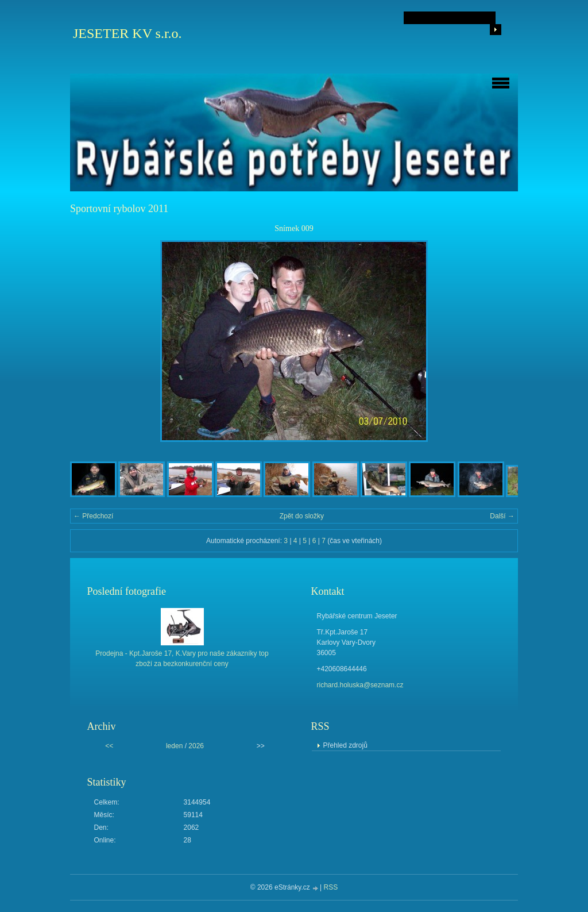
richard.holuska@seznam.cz (360, 685)
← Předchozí (93, 516)
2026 (196, 746)
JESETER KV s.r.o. (127, 33)
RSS (331, 887)
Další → (502, 516)
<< (109, 746)
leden (174, 746)
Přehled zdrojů (345, 745)
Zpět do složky (302, 516)
